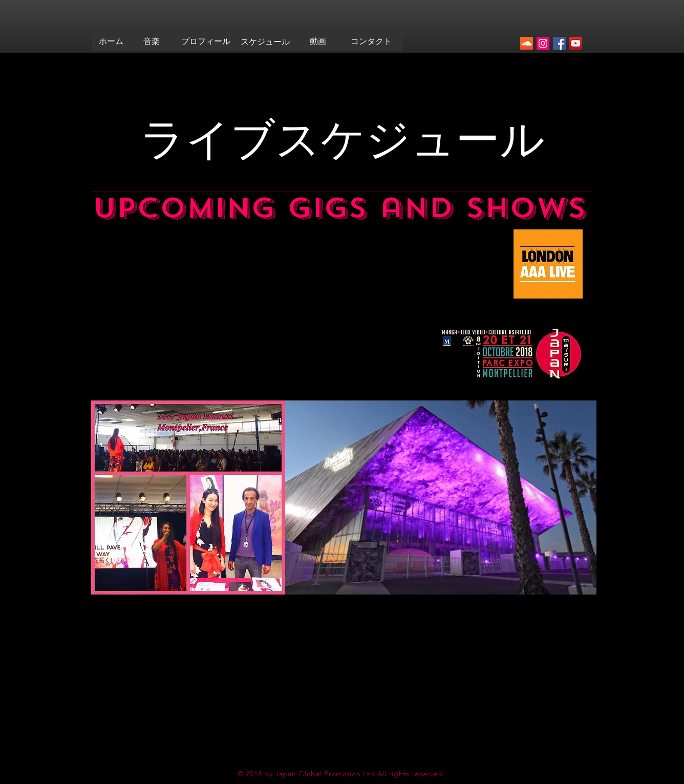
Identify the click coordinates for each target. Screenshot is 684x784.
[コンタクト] (371, 41)
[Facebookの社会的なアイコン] (559, 43)
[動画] (318, 42)
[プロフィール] (206, 42)
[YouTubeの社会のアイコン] (576, 43)
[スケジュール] (265, 42)
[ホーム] (111, 42)
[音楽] (151, 42)
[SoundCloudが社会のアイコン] (527, 43)
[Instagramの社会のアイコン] (543, 43)
